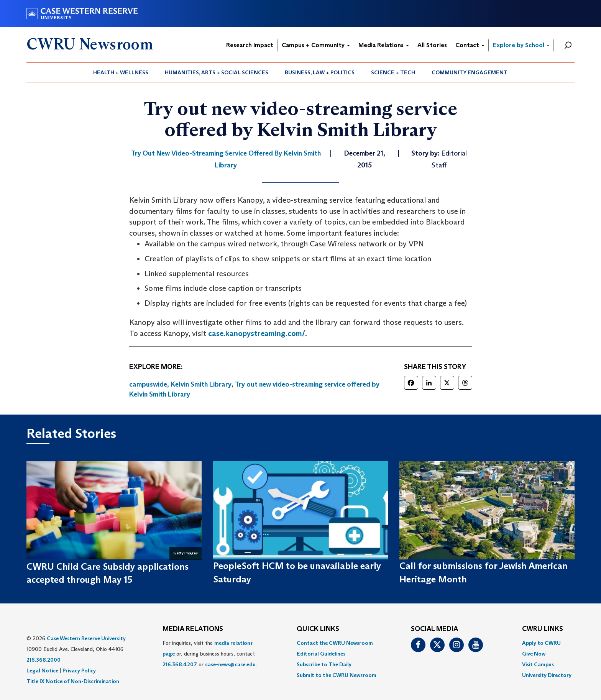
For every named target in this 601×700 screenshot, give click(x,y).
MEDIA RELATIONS (193, 629)
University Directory (547, 675)
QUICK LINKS (318, 629)
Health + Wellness (121, 72)
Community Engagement (470, 72)
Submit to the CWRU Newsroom (337, 675)
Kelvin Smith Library (201, 384)
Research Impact (250, 45)
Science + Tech (393, 72)
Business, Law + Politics (320, 72)
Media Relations (384, 45)
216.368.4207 (180, 664)
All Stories (432, 45)
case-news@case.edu (230, 664)
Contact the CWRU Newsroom (335, 643)
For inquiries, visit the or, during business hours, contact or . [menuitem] (210, 654)
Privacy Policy (79, 670)
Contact (470, 45)
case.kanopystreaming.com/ (257, 333)
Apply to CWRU (541, 643)
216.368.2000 (44, 660)
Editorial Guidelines (321, 654)
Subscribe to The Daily (324, 664)
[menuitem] (121, 72)
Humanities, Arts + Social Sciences (217, 72)
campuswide (148, 384)
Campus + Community (316, 45)
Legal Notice (42, 670)
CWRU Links (543, 629)
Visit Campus (538, 664)
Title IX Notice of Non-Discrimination (73, 681)
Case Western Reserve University (86, 638)
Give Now (534, 654)
